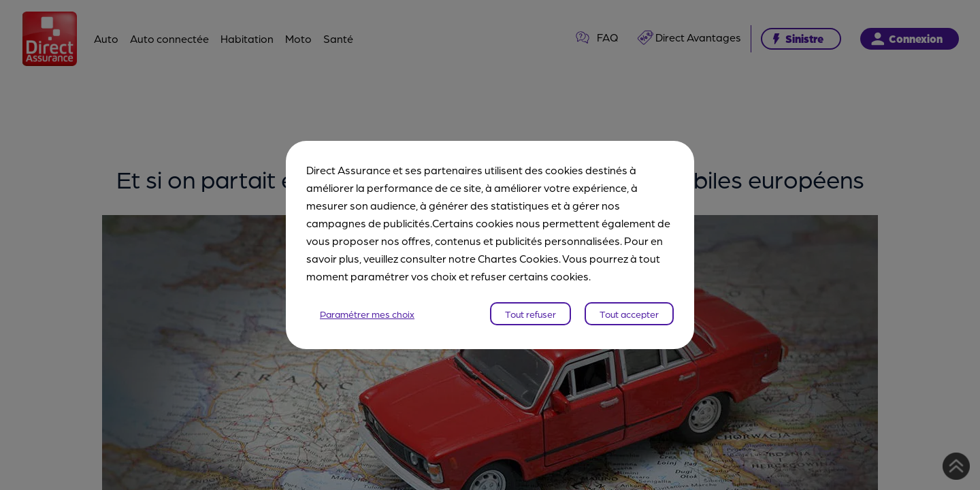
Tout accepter (629, 314)
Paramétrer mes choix (367, 314)
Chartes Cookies (518, 258)
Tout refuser (530, 314)
